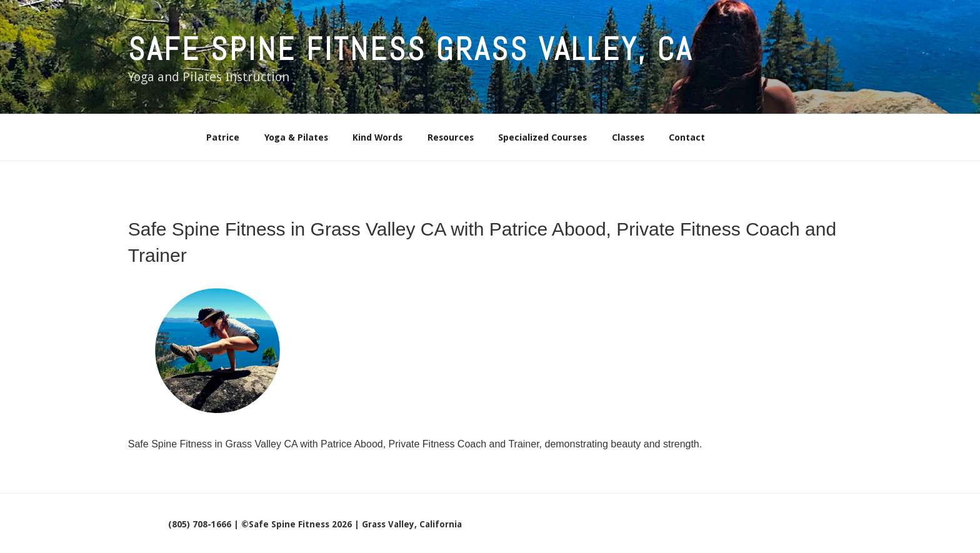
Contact (687, 137)
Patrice (223, 137)
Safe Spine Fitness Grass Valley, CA (411, 49)
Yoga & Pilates (296, 137)
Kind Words (377, 137)
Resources (451, 137)
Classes (628, 137)
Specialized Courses (542, 137)
